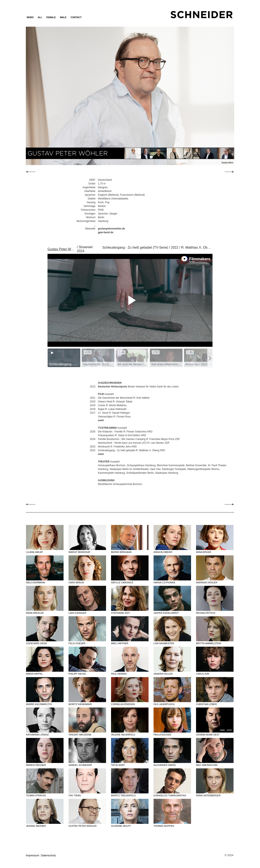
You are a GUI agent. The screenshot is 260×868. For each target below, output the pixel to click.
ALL (40, 17)
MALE (63, 17)
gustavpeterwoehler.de (111, 229)
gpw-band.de (106, 232)
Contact (76, 17)
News (30, 17)
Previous (57, 96)
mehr (101, 420)
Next (203, 96)
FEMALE (51, 17)
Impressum (32, 855)
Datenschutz (48, 855)
